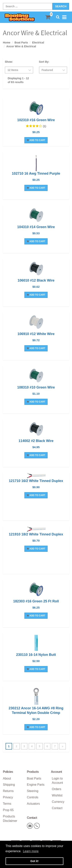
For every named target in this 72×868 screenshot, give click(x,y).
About (7, 778)
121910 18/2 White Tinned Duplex (36, 534)
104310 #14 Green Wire (36, 227)
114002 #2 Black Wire (36, 441)
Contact (57, 808)
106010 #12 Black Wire (36, 280)
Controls (33, 797)
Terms (7, 804)
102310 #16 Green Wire (36, 120)
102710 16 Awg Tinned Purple (36, 173)
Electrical (38, 43)
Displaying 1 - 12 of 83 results (18, 80)
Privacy (8, 797)
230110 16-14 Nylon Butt (36, 655)
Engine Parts (36, 785)
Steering (33, 791)
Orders (57, 789)
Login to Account (57, 781)
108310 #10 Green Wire (36, 387)
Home (7, 43)
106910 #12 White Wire (36, 334)
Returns (8, 791)
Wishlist (57, 795)
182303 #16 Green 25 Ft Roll (36, 601)
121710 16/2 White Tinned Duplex (36, 481)
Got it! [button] (34, 861)
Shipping (9, 785)
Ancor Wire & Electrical (21, 46)
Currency (58, 802)
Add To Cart (36, 140)
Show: (9, 62)
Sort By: (44, 62)
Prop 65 (8, 810)
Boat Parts (21, 43)
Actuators (33, 804)
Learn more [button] (31, 851)
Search (61, 6)
